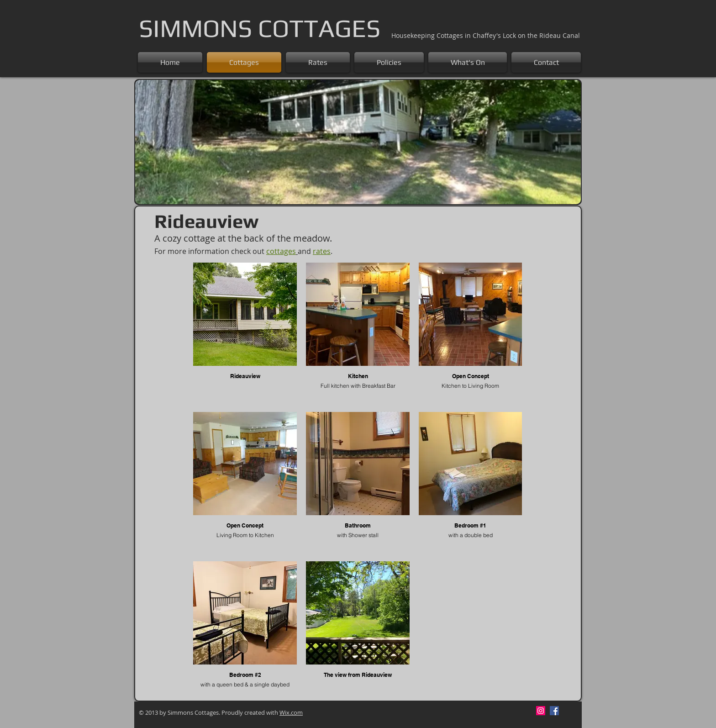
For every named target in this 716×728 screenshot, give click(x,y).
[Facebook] (554, 711)
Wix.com (291, 712)
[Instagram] (541, 711)
